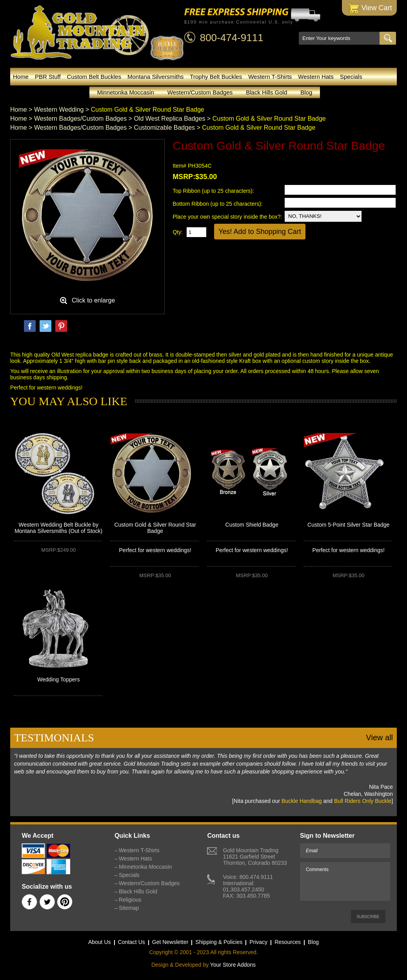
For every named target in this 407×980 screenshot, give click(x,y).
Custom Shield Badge (252, 525)
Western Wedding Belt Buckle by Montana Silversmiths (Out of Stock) (58, 528)
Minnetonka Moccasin (126, 92)
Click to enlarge (93, 300)
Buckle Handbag (302, 801)
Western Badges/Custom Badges (80, 119)
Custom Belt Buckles (94, 77)
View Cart (370, 8)
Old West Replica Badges (169, 119)
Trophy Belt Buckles (216, 77)
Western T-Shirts (270, 77)
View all (379, 737)
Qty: (178, 232)
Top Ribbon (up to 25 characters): (214, 191)
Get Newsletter (170, 942)
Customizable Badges (164, 128)
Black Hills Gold (266, 92)
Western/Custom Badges (200, 92)
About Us (100, 942)
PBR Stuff (48, 77)
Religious (130, 900)
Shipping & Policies (219, 942)
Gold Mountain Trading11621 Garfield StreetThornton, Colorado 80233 (255, 857)
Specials (351, 77)
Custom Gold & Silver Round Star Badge (155, 528)
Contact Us (132, 942)
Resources (288, 942)
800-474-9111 (232, 38)
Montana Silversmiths (155, 77)
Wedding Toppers (58, 679)
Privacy (258, 942)
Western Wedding (59, 110)
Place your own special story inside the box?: (227, 217)
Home (21, 77)
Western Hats (316, 77)
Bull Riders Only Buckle (363, 801)
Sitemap (129, 908)
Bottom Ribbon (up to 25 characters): (218, 204)
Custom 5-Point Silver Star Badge (348, 525)
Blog (306, 92)
